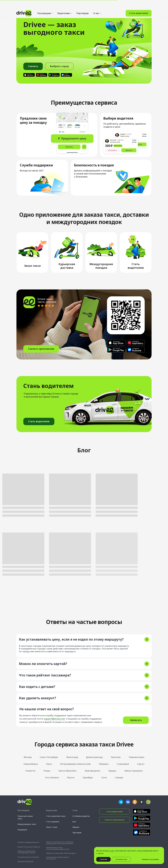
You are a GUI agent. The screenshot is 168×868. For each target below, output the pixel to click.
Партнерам (77, 833)
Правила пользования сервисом (29, 847)
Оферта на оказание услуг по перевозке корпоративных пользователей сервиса (60, 843)
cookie (112, 851)
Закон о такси (52, 827)
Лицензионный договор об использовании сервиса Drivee (58, 848)
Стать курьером (53, 822)
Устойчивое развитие (81, 816)
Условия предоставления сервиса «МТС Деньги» (58, 858)
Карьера (76, 827)
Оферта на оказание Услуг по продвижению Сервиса (26, 852)
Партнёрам (83, 5)
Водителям (64, 5)
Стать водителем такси (56, 816)
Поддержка (22, 830)
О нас (96, 5)
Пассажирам (44, 5)
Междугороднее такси (27, 824)
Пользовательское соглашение (28, 857)
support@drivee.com (54, 719)
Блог (74, 822)
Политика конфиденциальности (28, 842)
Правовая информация (26, 862)
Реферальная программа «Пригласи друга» (61, 853)
